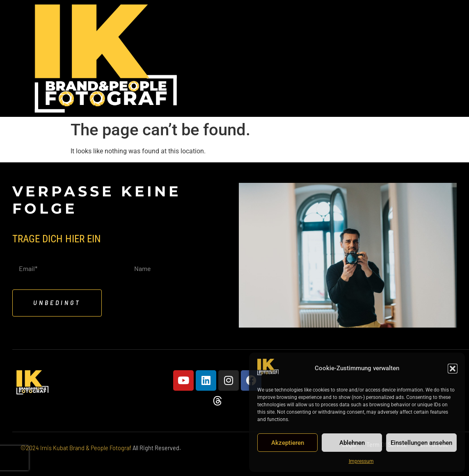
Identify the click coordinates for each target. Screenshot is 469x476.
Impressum (361, 461)
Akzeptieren (288, 443)
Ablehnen (352, 443)
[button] (453, 369)
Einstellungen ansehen (421, 443)
